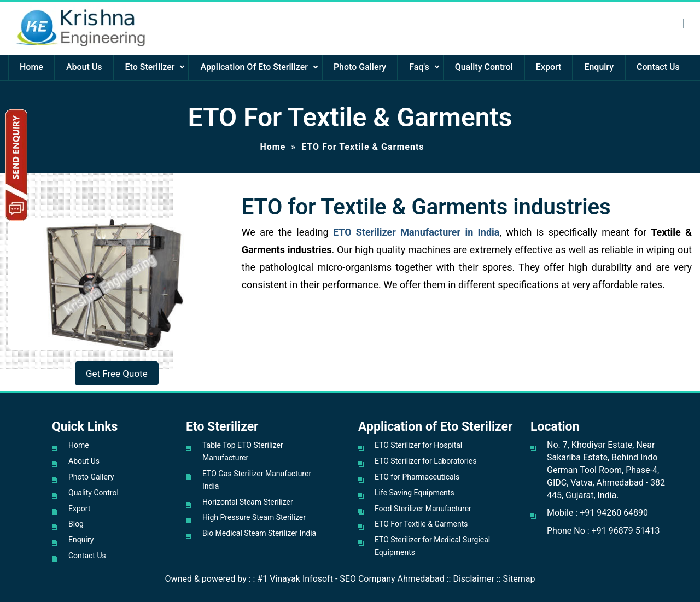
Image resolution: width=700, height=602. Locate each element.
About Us (84, 67)
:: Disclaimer (471, 579)
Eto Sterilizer (150, 67)
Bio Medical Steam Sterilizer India (259, 533)
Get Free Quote (117, 373)
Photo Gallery (360, 67)
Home (31, 67)
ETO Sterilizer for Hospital (418, 445)
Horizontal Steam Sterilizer (248, 502)
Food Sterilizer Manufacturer (423, 509)
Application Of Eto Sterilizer (254, 67)
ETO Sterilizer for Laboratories (426, 461)
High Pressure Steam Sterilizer (254, 517)
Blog (76, 524)
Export (549, 67)
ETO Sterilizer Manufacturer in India (416, 232)
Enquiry (599, 67)
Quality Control (484, 67)
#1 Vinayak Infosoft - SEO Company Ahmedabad (351, 579)
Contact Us (658, 67)
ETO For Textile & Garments (421, 524)
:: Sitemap (516, 579)
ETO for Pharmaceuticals (417, 477)
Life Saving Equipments (415, 493)
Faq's (419, 67)
